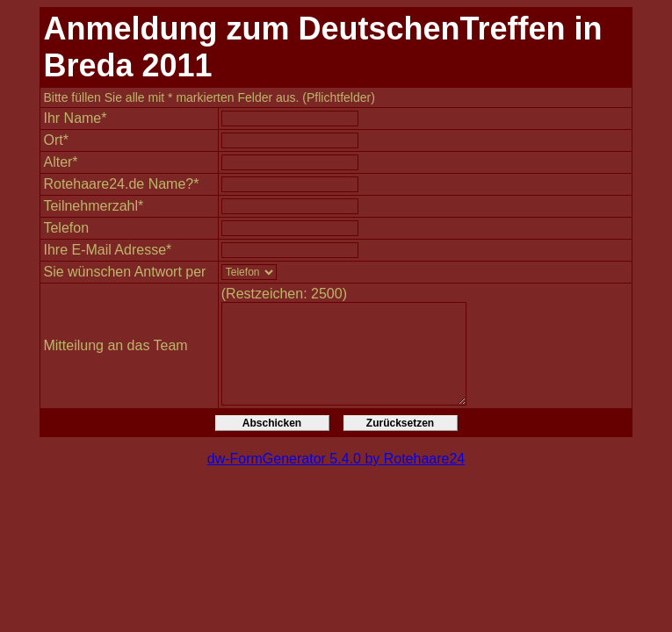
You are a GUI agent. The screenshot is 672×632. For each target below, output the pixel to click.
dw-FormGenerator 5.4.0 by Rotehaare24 (336, 459)
